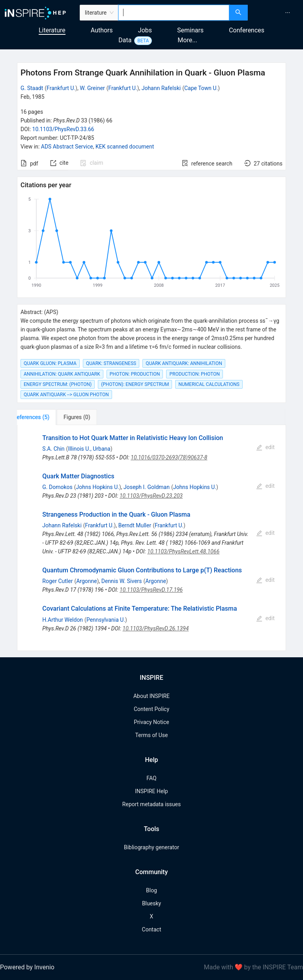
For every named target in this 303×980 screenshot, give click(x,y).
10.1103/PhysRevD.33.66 (63, 129)
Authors (102, 30)
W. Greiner (92, 88)
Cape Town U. (201, 88)
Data (125, 40)
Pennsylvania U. (106, 620)
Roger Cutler (57, 581)
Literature (52, 30)
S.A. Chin (53, 449)
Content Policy (151, 709)
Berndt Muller (135, 525)
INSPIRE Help (151, 791)
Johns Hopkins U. (98, 487)
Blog (151, 890)
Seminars (190, 30)
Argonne (86, 581)
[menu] (276, 13)
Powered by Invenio (27, 967)
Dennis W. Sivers (122, 581)
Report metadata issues (151, 804)
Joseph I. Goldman (147, 487)
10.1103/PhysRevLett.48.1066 (183, 551)
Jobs (145, 30)
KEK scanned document (125, 147)
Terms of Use (152, 735)
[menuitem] (288, 13)
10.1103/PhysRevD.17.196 (151, 590)
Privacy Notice (151, 722)
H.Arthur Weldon (63, 620)
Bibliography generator (151, 847)
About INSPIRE (151, 696)
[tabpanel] (151, 538)
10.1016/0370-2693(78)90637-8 (169, 457)
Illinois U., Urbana (89, 449)
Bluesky (151, 903)
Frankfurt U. (61, 88)
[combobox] (174, 13)
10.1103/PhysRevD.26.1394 (156, 628)
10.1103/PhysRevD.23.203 (151, 496)
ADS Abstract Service (67, 147)
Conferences (247, 30)
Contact (152, 929)
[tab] (42, 417)
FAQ (151, 778)
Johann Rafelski (161, 88)
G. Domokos (57, 487)
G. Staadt (32, 88)
